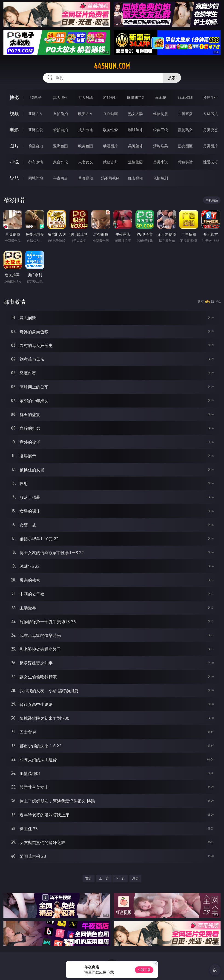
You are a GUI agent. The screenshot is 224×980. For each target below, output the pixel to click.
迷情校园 (135, 162)
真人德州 (60, 98)
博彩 (14, 97)
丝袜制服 (161, 114)
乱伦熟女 (185, 130)
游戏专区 (110, 98)
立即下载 (144, 970)
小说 (14, 162)
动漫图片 (110, 146)
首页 (89, 878)
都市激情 (36, 162)
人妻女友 (86, 162)
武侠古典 (110, 162)
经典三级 (161, 130)
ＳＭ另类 (210, 114)
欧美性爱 (110, 130)
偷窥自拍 (36, 146)
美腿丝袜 (135, 146)
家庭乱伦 (60, 162)
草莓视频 (86, 178)
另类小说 (161, 162)
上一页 (104, 878)
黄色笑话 (185, 162)
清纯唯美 (161, 146)
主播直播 (185, 114)
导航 (14, 178)
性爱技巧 (210, 162)
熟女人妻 (135, 114)
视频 (14, 114)
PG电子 (36, 98)
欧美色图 (86, 146)
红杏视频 (135, 178)
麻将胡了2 (135, 98)
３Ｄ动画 (110, 114)
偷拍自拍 (60, 130)
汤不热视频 (110, 178)
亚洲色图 (60, 146)
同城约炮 (36, 178)
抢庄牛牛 (210, 98)
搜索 (172, 78)
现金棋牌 (185, 98)
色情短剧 (161, 178)
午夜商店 (60, 178)
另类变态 (210, 130)
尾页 (135, 878)
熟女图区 (185, 146)
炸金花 (161, 98)
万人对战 (86, 98)
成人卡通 (86, 130)
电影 (14, 130)
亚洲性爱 (36, 130)
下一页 (120, 878)
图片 (14, 146)
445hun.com (112, 66)
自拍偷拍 (60, 114)
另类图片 (210, 146)
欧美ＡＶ (86, 114)
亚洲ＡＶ (36, 114)
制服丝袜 (135, 130)
